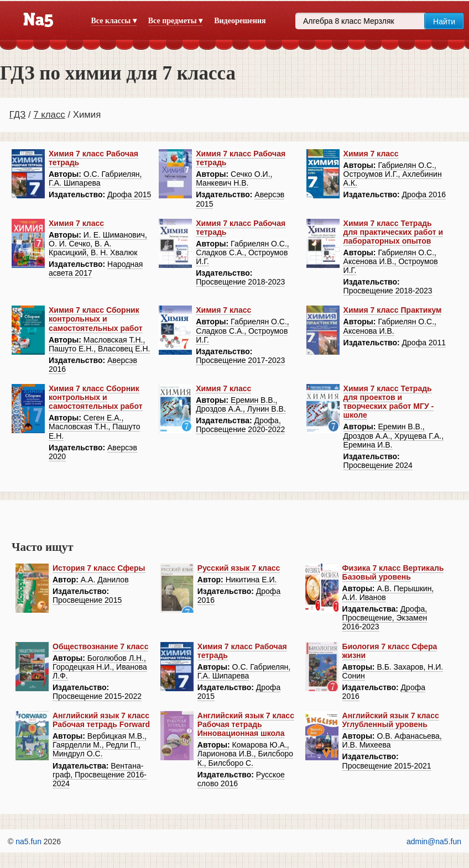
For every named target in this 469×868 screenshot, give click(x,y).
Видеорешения (240, 21)
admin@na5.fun (434, 841)
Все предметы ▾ (175, 21)
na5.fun (28, 841)
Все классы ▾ (114, 21)
